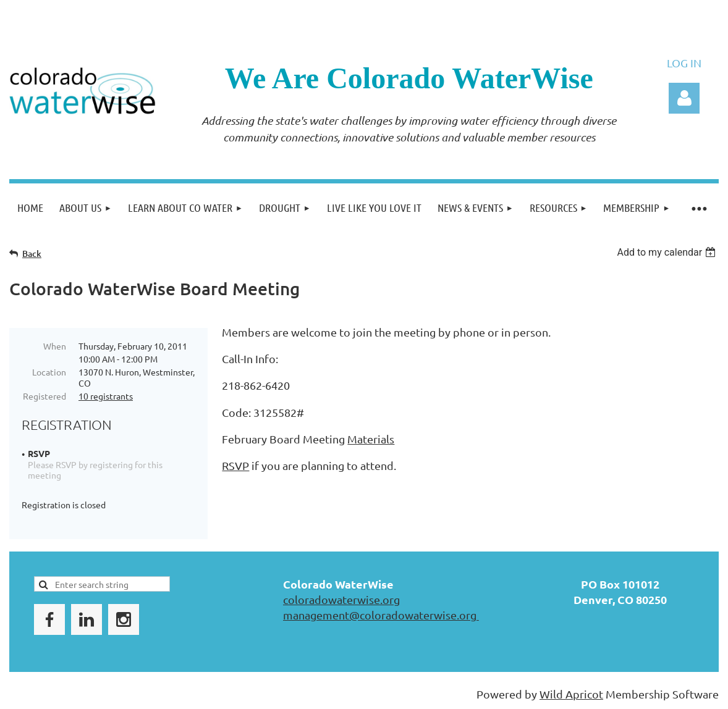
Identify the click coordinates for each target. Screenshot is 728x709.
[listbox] (668, 252)
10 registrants (106, 396)
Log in (684, 98)
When (55, 346)
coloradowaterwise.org (341, 599)
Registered (44, 396)
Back (32, 254)
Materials (371, 439)
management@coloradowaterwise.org (381, 615)
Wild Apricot (571, 694)
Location (49, 372)
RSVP (235, 465)
